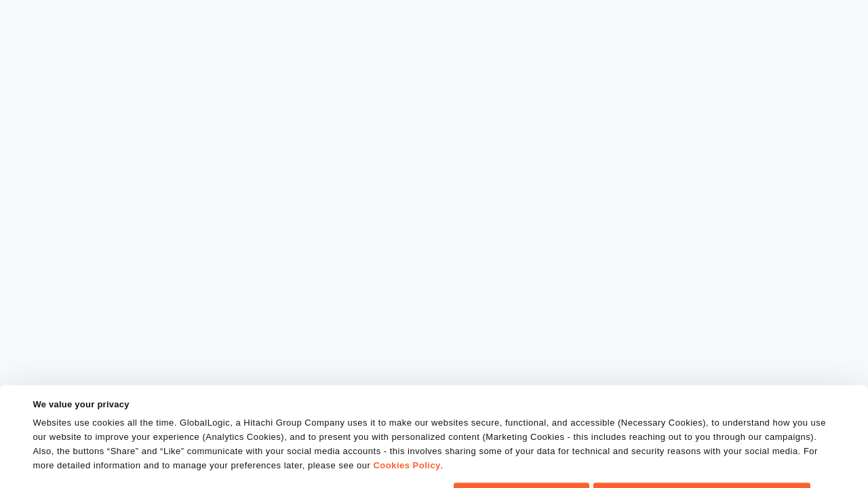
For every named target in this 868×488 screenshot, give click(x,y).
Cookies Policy (407, 437)
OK (521, 464)
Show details (60, 469)
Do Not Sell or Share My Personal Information (702, 464)
